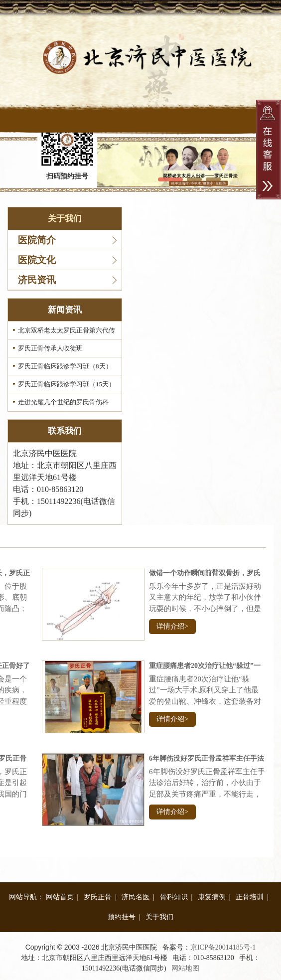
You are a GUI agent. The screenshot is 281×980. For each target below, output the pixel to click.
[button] (170, 179)
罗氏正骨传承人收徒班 (50, 348)
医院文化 (37, 260)
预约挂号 (122, 917)
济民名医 (136, 897)
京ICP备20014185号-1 (223, 947)
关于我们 (159, 917)
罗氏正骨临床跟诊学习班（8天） (65, 366)
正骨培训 (250, 897)
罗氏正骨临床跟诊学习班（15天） (67, 384)
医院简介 (37, 240)
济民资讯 (37, 280)
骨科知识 (174, 897)
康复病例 (212, 897)
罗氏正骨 (98, 897)
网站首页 (60, 897)
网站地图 (185, 968)
